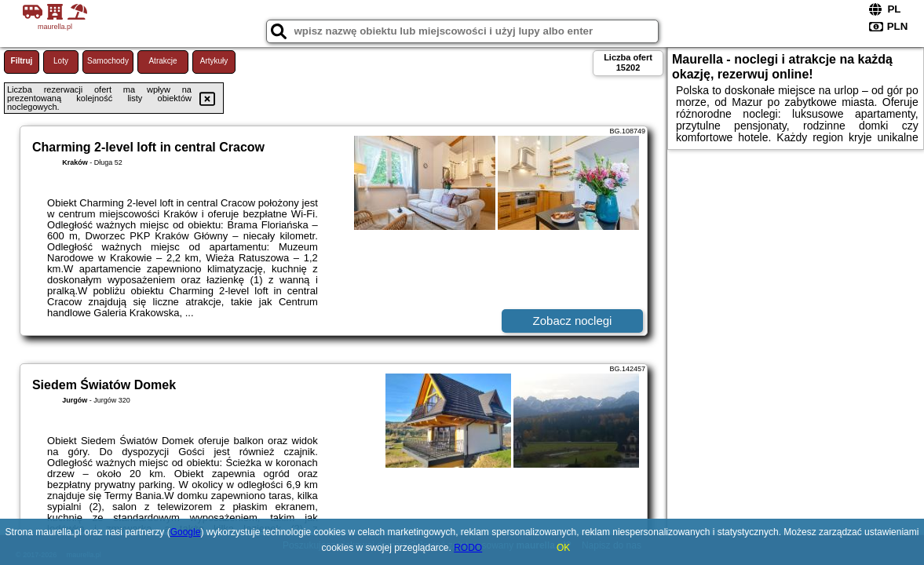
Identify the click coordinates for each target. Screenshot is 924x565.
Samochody (108, 61)
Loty (61, 61)
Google (186, 532)
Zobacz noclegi (573, 321)
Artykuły (214, 61)
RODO (468, 548)
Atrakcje (163, 61)
